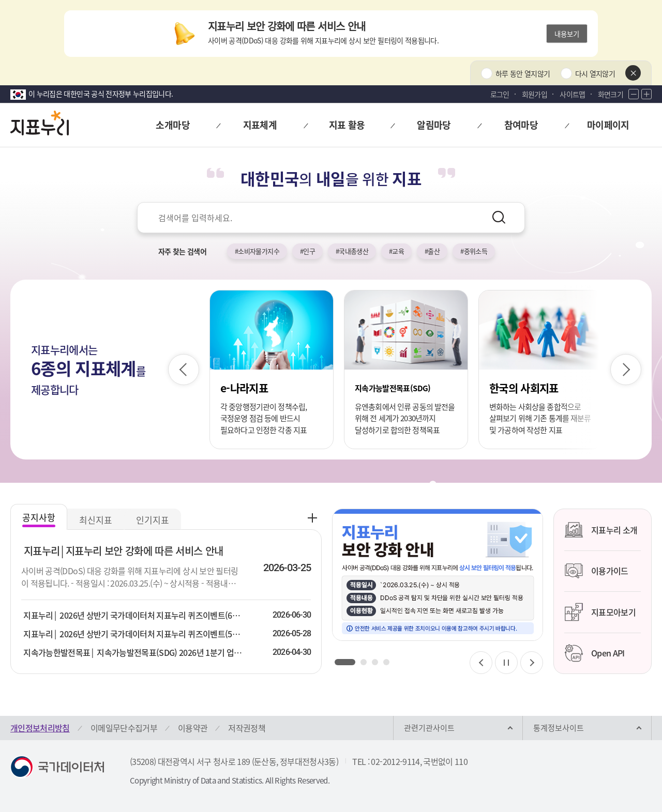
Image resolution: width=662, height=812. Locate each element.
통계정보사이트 (559, 728)
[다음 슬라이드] (626, 370)
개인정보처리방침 (40, 728)
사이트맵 (572, 94)
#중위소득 (474, 251)
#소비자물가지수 (257, 251)
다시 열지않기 (595, 73)
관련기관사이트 (429, 728)
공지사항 (39, 517)
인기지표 (153, 520)
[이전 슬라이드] (184, 370)
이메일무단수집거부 (124, 728)
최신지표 (96, 520)
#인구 (307, 251)
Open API (595, 653)
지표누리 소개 (601, 530)
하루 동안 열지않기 (523, 73)
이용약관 (193, 728)
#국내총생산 (352, 251)
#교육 (396, 251)
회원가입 (535, 94)
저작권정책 (247, 728)
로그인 (500, 94)
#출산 (432, 251)
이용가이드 (596, 571)
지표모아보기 (600, 612)
